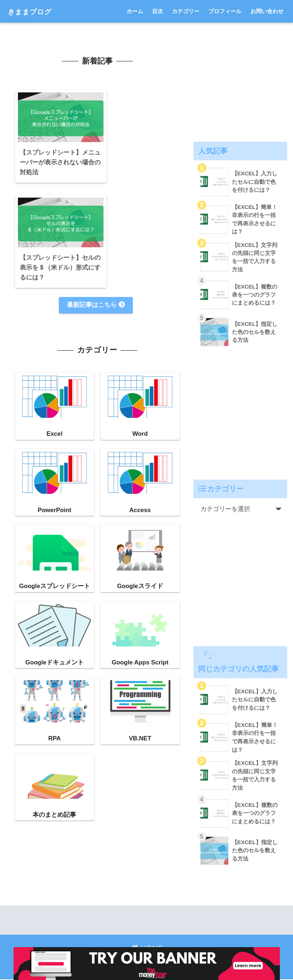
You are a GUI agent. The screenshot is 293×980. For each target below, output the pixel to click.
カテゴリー (186, 11)
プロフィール (225, 11)
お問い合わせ (267, 11)
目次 (158, 11)
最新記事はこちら (96, 192)
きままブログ (35, 11)
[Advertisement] (240, 81)
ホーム (135, 11)
